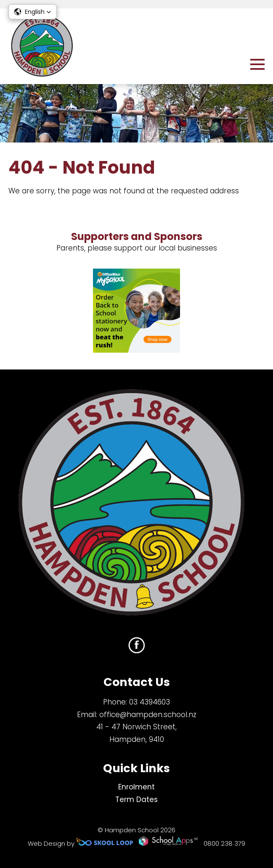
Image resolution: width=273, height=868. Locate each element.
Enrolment (136, 787)
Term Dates (136, 799)
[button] (33, 12)
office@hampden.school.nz (148, 715)
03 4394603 (150, 702)
